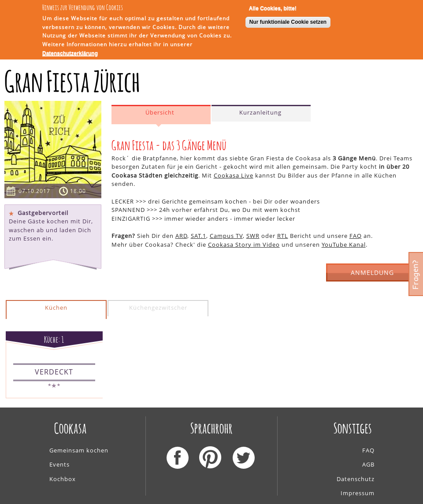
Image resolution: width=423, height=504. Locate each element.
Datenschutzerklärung (70, 52)
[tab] (161, 115)
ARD (181, 236)
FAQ (356, 236)
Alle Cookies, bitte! (273, 7)
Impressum (358, 493)
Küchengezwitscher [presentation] (158, 308)
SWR (253, 236)
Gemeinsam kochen (79, 450)
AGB (368, 464)
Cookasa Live (234, 175)
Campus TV (226, 236)
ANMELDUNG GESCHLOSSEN (373, 275)
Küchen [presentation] (56, 308)
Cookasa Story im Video (244, 245)
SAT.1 (199, 236)
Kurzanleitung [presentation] (260, 112)
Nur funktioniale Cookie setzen (288, 21)
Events (59, 464)
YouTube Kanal (344, 245)
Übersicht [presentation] (160, 112)
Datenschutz (356, 479)
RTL (283, 236)
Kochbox (63, 479)
